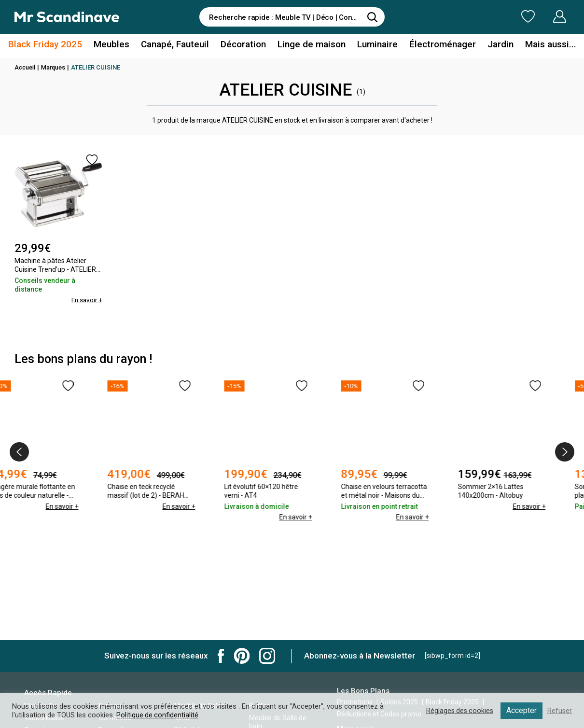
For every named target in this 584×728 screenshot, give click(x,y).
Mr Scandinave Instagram (267, 656)
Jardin (492, 45)
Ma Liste (477, 16)
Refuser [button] (559, 711)
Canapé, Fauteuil (180, 45)
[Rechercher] (373, 17)
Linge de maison (311, 45)
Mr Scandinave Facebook (221, 656)
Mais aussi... (539, 45)
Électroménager (436, 45)
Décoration (246, 45)
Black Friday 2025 (57, 45)
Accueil (26, 67)
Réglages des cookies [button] (458, 711)
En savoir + (86, 300)
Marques (55, 67)
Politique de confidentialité (158, 715)
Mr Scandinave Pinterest (242, 656)
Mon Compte (541, 16)
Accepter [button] (521, 710)
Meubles (119, 45)
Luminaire (374, 45)
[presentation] (19, 452)
